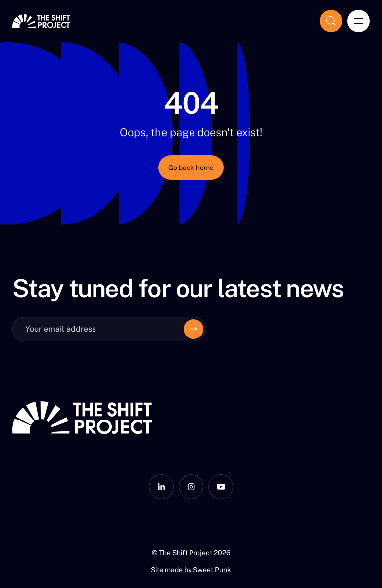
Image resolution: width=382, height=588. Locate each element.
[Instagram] (191, 487)
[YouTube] (221, 487)
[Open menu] (358, 21)
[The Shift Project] (41, 21)
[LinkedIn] (161, 487)
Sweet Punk (212, 570)
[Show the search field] (331, 21)
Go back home (191, 168)
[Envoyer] (193, 329)
